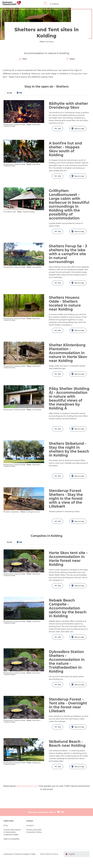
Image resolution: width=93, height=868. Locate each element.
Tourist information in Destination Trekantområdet (13, 840)
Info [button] (57, 127)
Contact (31, 832)
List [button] (11, 92)
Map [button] (21, 92)
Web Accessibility (13, 848)
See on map (77, 127)
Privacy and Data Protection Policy (35, 838)
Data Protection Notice (48, 863)
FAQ (7, 832)
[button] (57, 3)
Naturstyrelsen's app (27, 793)
